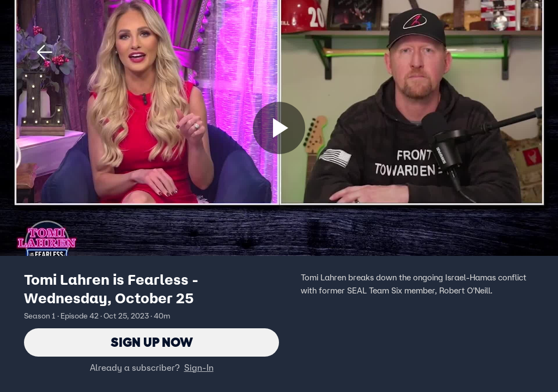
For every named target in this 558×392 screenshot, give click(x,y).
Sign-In (199, 367)
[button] (45, 52)
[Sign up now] (279, 128)
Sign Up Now (152, 342)
